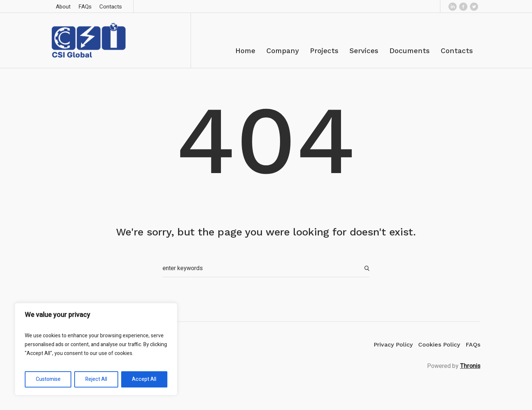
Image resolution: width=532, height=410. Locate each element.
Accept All (144, 379)
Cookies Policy (439, 344)
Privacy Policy (393, 344)
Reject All (96, 379)
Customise (48, 379)
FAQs (473, 344)
